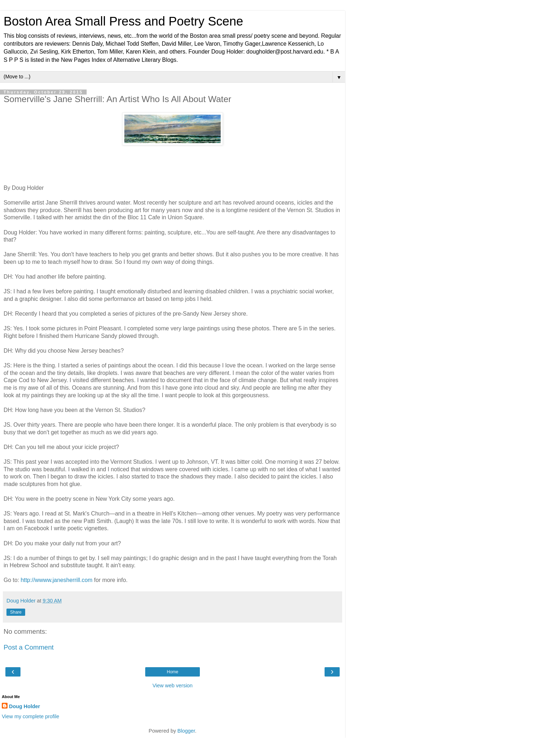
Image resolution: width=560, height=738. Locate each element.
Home (173, 672)
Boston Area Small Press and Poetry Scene (123, 21)
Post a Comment (29, 647)
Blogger (186, 731)
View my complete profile (31, 716)
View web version (173, 686)
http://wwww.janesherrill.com (57, 580)
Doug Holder (24, 706)
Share (16, 612)
